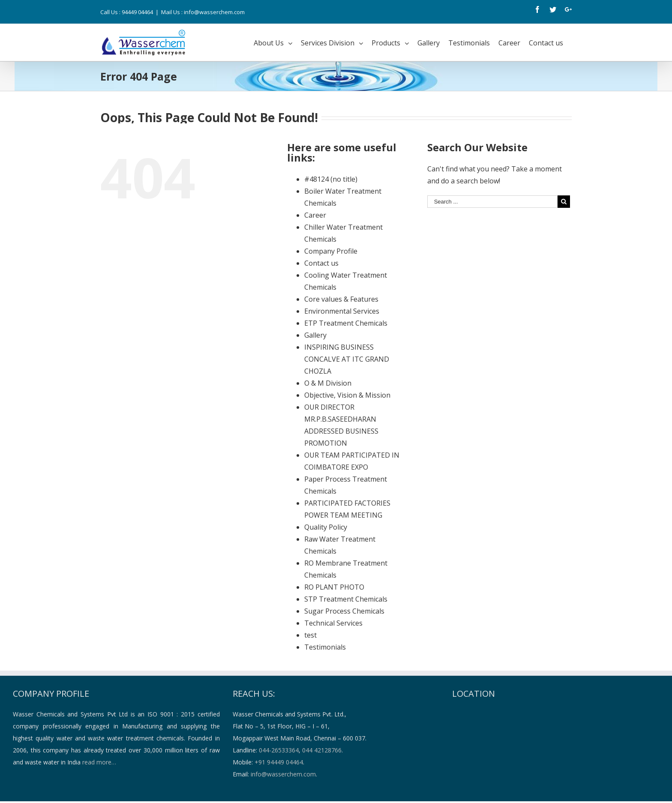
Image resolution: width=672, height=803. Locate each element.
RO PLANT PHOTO (334, 587)
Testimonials (325, 647)
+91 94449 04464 (279, 762)
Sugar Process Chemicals (344, 611)
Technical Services (333, 623)
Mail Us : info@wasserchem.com (203, 12)
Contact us (321, 263)
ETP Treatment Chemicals (346, 323)
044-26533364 (279, 750)
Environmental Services (342, 311)
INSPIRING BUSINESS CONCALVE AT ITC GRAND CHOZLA (347, 359)
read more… (99, 762)
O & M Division (328, 383)
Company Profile (331, 251)
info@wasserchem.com (283, 774)
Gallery (315, 335)
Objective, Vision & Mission (347, 395)
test (310, 635)
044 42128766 (322, 750)
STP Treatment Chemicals (346, 599)
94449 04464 (137, 12)
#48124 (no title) (331, 179)
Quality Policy (326, 527)
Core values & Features (341, 299)
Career (315, 215)
